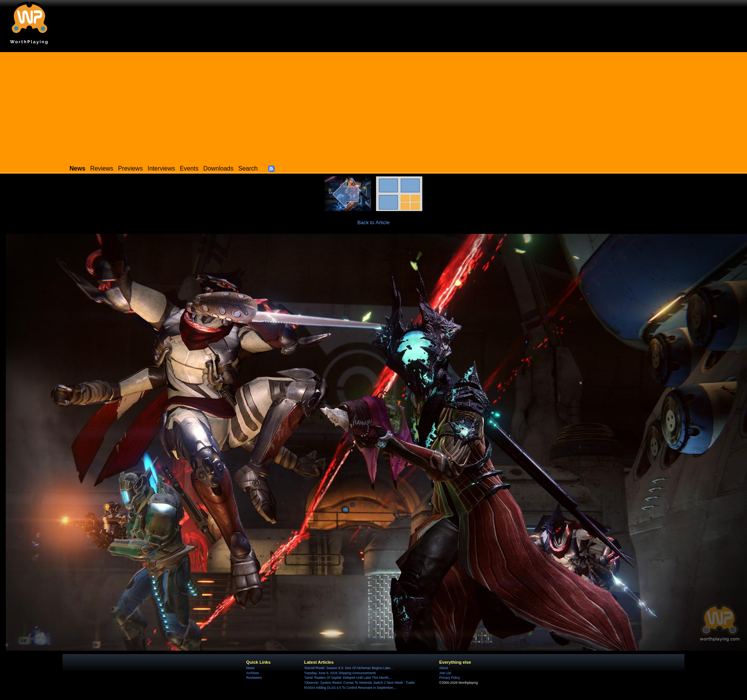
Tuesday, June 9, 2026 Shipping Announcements (340, 673)
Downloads (219, 168)
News (250, 668)
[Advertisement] (374, 106)
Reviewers (254, 678)
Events (189, 168)
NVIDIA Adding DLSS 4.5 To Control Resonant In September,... (350, 688)
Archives (253, 673)
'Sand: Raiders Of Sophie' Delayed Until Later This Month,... (348, 678)
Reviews (102, 168)
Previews (130, 168)
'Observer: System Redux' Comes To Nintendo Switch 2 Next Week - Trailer (360, 683)
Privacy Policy (450, 678)
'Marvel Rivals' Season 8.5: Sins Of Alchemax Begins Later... (349, 668)
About (444, 668)
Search (248, 168)
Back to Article (374, 222)
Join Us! (445, 673)
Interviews (161, 168)
